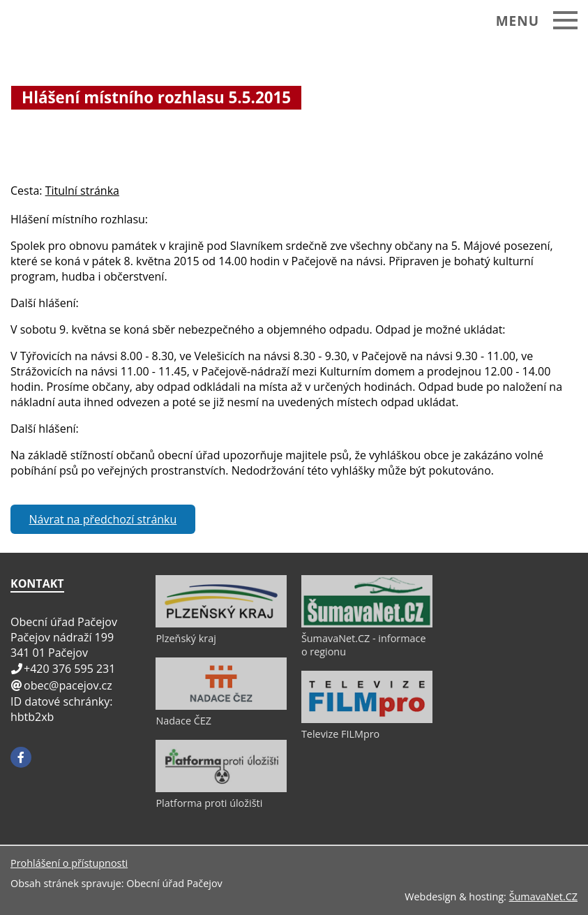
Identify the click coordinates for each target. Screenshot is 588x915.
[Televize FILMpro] (367, 720)
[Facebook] (21, 757)
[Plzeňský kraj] (221, 624)
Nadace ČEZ (183, 721)
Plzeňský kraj (186, 638)
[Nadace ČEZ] (221, 706)
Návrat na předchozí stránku (103, 519)
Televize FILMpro (340, 734)
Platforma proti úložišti (209, 803)
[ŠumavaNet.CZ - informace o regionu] (367, 624)
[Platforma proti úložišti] (221, 789)
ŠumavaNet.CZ (543, 897)
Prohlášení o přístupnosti (69, 863)
